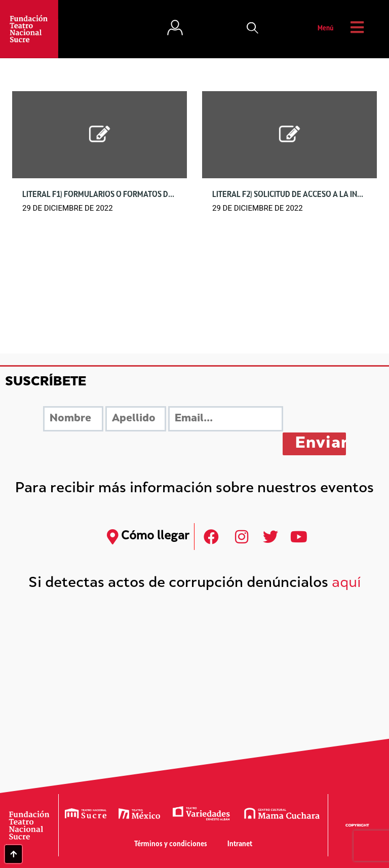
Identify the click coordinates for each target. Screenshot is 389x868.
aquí (346, 584)
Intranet (240, 844)
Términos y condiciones (171, 844)
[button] (253, 29)
